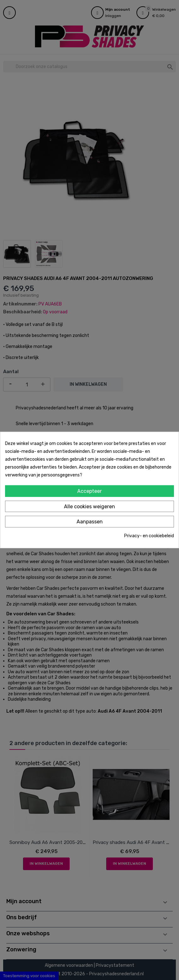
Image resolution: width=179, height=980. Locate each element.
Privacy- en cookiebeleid (149, 536)
